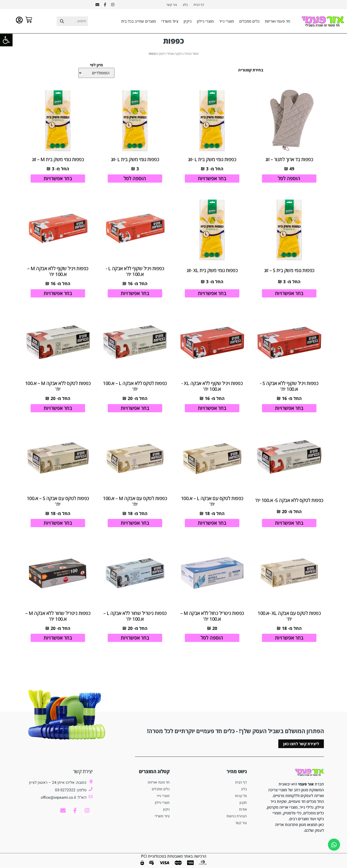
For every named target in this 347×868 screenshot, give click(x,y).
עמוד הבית (192, 54)
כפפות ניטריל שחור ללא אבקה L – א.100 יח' (135, 621)
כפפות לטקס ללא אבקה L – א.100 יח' (135, 389)
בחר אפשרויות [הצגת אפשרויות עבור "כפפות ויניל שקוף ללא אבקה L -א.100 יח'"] (135, 295)
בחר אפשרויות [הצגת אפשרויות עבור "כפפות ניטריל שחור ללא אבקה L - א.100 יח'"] (135, 643)
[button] (6, 40)
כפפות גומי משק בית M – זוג (58, 160)
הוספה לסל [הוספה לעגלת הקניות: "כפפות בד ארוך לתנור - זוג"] (289, 179)
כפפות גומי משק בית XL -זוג (212, 272)
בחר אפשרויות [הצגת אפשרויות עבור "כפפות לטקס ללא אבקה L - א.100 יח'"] (135, 411)
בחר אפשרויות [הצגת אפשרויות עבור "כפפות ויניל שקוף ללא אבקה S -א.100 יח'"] (289, 411)
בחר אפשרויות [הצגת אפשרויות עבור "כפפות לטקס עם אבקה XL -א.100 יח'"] (289, 643)
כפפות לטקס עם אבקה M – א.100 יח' (135, 505)
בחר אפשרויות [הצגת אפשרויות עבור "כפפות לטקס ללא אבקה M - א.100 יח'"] (58, 411)
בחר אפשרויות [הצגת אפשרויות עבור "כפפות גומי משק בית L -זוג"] (212, 179)
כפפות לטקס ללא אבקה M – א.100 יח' (58, 389)
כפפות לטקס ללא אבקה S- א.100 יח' (289, 505)
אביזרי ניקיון (167, 54)
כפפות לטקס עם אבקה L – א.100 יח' (212, 505)
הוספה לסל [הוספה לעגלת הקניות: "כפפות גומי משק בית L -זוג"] (135, 179)
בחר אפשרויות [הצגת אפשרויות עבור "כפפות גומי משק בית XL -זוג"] (212, 295)
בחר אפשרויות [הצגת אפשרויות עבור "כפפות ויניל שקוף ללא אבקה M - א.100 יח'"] (58, 295)
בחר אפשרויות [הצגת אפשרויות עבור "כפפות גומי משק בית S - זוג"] (289, 295)
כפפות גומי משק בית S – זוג (289, 272)
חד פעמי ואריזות (277, 22)
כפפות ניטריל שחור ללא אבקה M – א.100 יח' (58, 621)
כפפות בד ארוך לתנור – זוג (289, 160)
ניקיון (188, 22)
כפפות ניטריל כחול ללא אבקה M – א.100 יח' (212, 621)
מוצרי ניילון (205, 22)
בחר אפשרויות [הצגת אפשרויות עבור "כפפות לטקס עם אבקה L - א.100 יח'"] (212, 527)
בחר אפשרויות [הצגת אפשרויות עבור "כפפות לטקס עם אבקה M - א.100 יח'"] (135, 527)
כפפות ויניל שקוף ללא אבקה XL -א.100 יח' (212, 389)
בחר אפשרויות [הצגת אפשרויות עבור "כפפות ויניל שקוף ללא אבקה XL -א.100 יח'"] (212, 411)
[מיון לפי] (96, 73)
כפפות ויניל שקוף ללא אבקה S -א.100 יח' (289, 389)
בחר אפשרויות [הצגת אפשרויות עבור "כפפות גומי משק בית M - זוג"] (58, 179)
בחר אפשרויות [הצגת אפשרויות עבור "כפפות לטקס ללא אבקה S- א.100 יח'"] (289, 527)
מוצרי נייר (227, 22)
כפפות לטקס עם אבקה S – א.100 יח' (58, 505)
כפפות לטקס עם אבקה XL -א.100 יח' (289, 621)
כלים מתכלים (249, 22)
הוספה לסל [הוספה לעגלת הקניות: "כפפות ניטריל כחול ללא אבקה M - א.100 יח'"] (212, 643)
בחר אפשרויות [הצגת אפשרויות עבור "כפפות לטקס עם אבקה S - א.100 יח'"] (58, 527)
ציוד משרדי (170, 22)
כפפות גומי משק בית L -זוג (212, 160)
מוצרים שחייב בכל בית (139, 22)
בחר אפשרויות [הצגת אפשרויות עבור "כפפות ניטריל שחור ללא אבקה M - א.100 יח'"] (58, 643)
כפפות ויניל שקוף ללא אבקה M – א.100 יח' (58, 273)
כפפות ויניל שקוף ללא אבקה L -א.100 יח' (135, 273)
